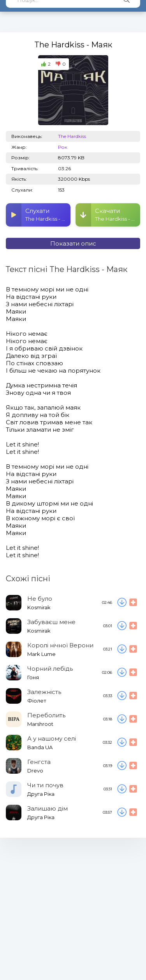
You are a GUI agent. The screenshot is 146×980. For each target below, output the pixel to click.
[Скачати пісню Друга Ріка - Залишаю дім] (122, 813)
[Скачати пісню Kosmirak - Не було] (122, 603)
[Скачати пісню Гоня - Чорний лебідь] (122, 673)
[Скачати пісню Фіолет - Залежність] (122, 696)
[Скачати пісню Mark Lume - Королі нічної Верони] (122, 649)
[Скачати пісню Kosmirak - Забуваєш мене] (122, 626)
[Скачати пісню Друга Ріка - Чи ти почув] (122, 789)
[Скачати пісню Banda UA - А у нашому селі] (122, 743)
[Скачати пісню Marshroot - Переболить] (122, 719)
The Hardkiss (72, 136)
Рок (63, 147)
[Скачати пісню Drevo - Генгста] (122, 766)
